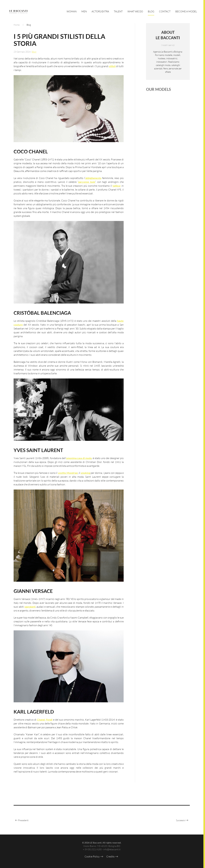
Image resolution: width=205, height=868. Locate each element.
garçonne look (87, 183)
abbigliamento (93, 179)
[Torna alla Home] (18, 12)
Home (17, 25)
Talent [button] (118, 11)
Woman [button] (72, 11)
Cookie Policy (92, 856)
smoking (85, 474)
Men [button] (84, 11)
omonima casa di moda (79, 459)
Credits (110, 856)
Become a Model (186, 11)
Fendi (49, 720)
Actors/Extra (100, 11)
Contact (165, 11)
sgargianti (30, 607)
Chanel (41, 720)
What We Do (135, 11)
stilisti (112, 67)
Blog (151, 11)
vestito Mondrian (68, 474)
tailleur (117, 186)
